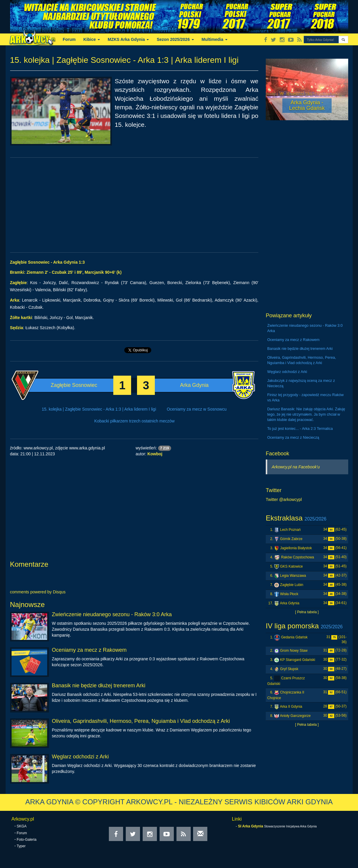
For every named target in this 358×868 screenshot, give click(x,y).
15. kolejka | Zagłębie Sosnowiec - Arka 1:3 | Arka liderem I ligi (99, 409)
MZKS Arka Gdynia (128, 39)
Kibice (92, 39)
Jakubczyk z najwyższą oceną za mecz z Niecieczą (301, 383)
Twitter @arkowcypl (284, 499)
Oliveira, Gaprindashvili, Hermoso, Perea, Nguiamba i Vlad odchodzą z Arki (141, 721)
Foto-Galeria (27, 840)
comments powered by (38, 592)
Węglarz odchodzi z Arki (80, 757)
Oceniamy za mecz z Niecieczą (293, 438)
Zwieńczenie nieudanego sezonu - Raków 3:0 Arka (112, 614)
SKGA (22, 826)
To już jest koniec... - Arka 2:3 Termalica (300, 429)
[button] (343, 40)
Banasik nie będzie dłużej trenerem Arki (99, 686)
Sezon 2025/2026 (175, 39)
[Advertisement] (134, 205)
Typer (21, 846)
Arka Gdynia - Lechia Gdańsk (307, 105)
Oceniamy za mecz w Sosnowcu (197, 409)
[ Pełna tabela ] (307, 612)
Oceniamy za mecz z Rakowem (89, 650)
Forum (69, 39)
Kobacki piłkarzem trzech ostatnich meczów (135, 421)
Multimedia (215, 39)
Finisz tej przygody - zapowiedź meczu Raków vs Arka (306, 398)
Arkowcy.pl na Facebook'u (296, 467)
